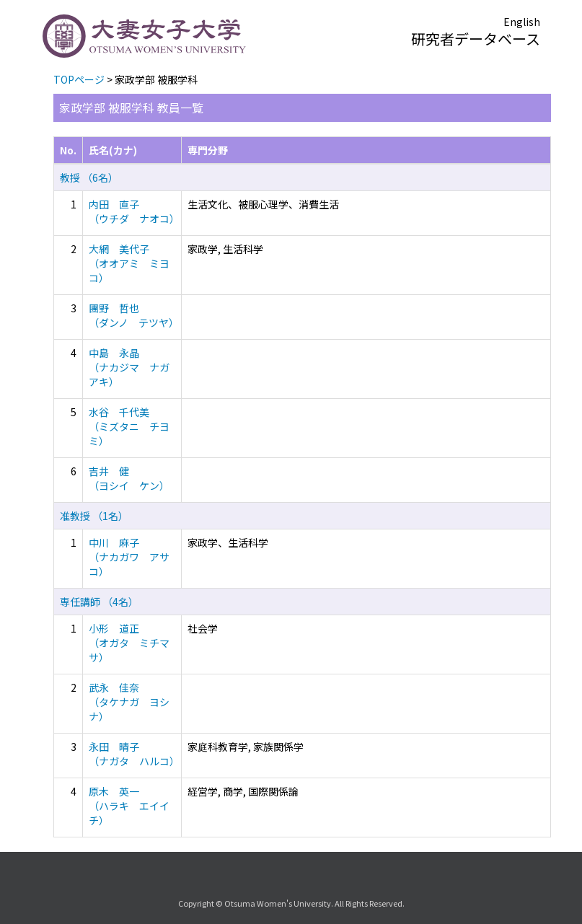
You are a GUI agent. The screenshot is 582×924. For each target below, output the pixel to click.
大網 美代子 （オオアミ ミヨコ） (129, 263)
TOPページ (79, 79)
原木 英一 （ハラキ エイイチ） (129, 806)
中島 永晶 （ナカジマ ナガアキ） (129, 367)
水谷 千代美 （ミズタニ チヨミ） (129, 426)
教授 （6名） (89, 177)
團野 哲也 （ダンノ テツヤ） (134, 315)
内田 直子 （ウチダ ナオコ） (134, 211)
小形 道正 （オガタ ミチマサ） (129, 643)
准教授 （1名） (94, 516)
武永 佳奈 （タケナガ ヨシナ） (129, 702)
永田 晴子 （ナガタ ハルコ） (134, 754)
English (522, 22)
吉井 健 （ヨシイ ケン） (129, 478)
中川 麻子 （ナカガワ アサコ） (129, 557)
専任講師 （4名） (99, 602)
